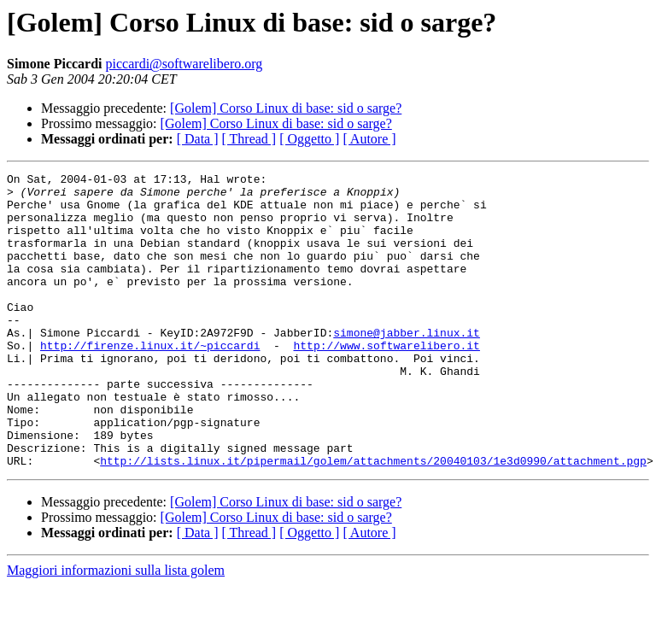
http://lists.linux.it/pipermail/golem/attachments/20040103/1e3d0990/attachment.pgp (373, 519)
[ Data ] (198, 139)
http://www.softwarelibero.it (386, 381)
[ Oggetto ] (309, 139)
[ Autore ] (369, 139)
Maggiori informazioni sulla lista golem (116, 629)
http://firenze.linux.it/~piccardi (150, 381)
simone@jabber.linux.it (407, 366)
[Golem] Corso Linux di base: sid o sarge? (286, 108)
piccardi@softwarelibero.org (184, 64)
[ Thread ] (249, 139)
